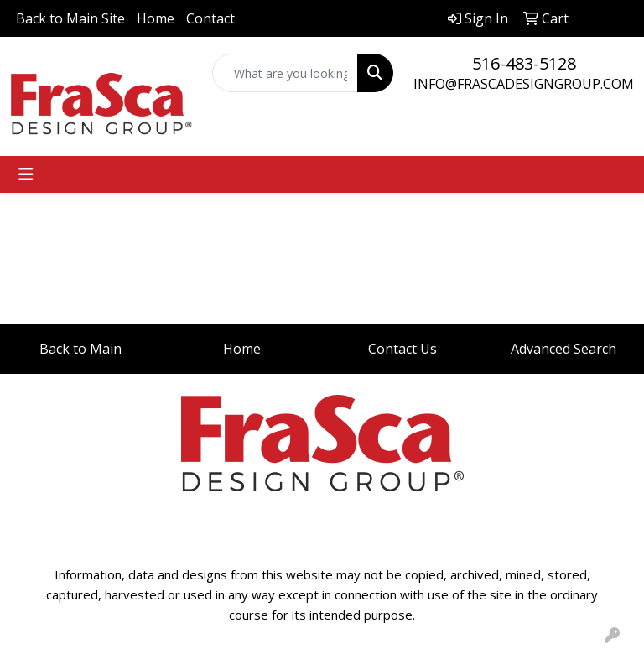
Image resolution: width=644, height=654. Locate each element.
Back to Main (80, 349)
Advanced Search (563, 349)
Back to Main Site (70, 18)
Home (156, 18)
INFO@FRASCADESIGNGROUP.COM (524, 84)
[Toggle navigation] (26, 174)
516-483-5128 (524, 63)
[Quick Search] (286, 73)
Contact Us (402, 349)
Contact (210, 18)
